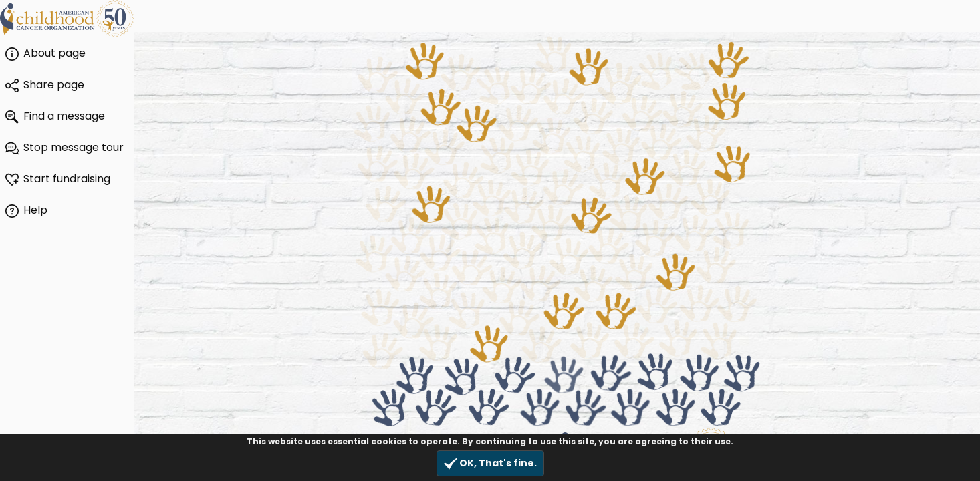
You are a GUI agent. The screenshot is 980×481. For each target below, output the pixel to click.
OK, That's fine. (490, 463)
